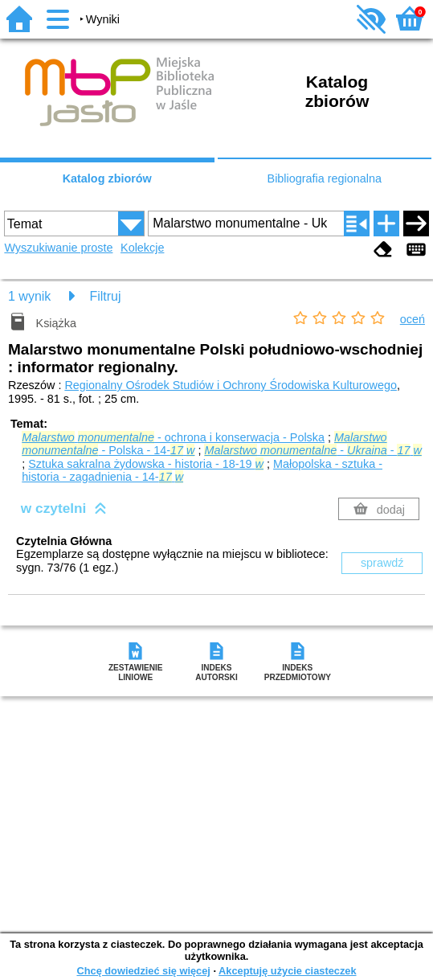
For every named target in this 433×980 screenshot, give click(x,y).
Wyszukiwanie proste (58, 248)
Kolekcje (142, 248)
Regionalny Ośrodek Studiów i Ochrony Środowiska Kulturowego (231, 385)
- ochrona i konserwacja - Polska (173, 437)
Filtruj (105, 296)
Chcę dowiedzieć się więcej (143, 971)
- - (312, 450)
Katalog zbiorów (107, 178)
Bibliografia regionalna (325, 178)
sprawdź (382, 563)
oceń (413, 319)
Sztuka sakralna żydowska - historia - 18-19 (146, 464)
